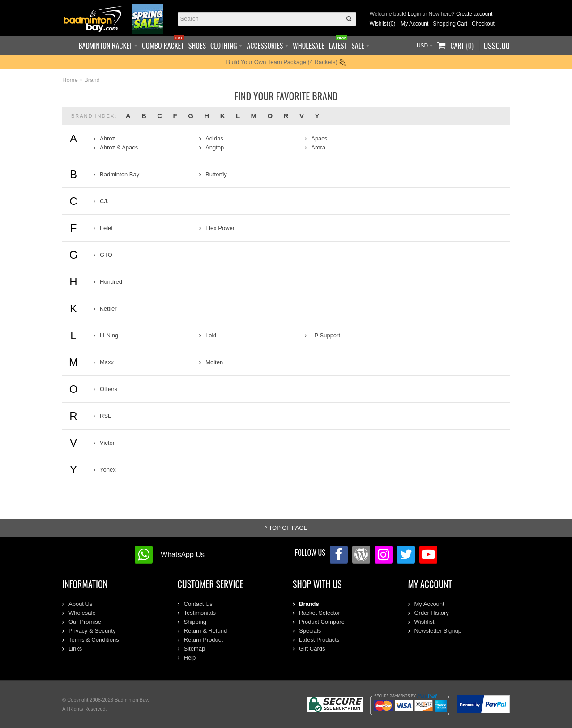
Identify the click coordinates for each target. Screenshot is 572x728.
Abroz (107, 138)
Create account (474, 14)
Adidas (214, 138)
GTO (106, 255)
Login (414, 14)
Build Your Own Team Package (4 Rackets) (286, 62)
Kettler (108, 309)
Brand (92, 80)
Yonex (108, 470)
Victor (107, 443)
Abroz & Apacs (119, 147)
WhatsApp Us (183, 555)
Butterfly (216, 174)
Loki (211, 335)
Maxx (107, 362)
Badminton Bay (120, 174)
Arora (318, 147)
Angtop (215, 147)
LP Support (326, 335)
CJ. (104, 201)
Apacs (319, 138)
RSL (105, 416)
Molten (214, 362)
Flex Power (220, 228)
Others (109, 389)
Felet (106, 228)
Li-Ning (109, 335)
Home (70, 80)
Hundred (111, 282)
